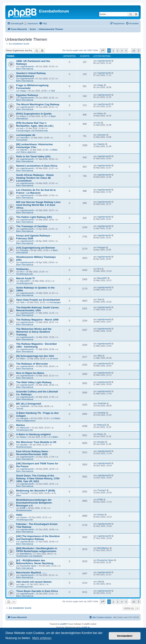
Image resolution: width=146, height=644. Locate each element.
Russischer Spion (28, 566)
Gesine (23, 517)
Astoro (23, 116)
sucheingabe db (26, 135)
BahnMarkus (26, 554)
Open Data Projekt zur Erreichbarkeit (38, 300)
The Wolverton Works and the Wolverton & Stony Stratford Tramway (34, 332)
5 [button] (126, 51)
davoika (24, 445)
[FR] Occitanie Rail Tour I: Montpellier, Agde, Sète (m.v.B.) (35, 124)
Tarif (53, 91)
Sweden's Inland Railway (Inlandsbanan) (31, 75)
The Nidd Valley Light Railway (34, 382)
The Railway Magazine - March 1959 (37, 320)
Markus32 (25, 428)
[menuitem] (31, 23)
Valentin (24, 150)
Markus (21, 425)
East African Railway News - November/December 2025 (33, 453)
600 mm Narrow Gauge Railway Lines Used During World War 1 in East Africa (38, 205)
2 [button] (113, 51)
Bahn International (25, 69)
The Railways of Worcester (32, 364)
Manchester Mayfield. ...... (31, 573)
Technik (20, 409)
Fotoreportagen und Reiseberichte (32, 131)
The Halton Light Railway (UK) (34, 217)
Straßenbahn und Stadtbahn (29, 556)
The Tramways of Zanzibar (32, 226)
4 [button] (122, 51)
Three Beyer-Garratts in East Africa (37, 591)
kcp (22, 128)
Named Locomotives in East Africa (37, 166)
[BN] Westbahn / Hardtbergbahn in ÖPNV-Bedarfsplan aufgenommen (37, 550)
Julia (22, 584)
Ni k (22, 272)
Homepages (55, 302)
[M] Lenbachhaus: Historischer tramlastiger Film (35, 146)
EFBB (23, 508)
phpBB (63, 624)
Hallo (19, 515)
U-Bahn (54, 437)
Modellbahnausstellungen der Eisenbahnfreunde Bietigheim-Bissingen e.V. (34, 503)
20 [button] (134, 51)
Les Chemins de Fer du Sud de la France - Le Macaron (36, 191)
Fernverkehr (22, 140)
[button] (103, 51)
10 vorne (54, 359)
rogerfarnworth (27, 66)
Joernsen (24, 138)
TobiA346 (25, 406)
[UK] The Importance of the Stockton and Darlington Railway (38, 538)
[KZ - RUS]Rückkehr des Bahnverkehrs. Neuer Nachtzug (35, 562)
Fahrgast (24, 250)
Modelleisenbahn (24, 447)
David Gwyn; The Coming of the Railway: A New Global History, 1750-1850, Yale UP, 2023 (38, 478)
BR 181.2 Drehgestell (29, 404)
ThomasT (25, 493)
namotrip (24, 418)
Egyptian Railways (27, 95)
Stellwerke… (24, 269)
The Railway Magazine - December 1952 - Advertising (37, 345)
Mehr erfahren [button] (42, 638)
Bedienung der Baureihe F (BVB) (36, 491)
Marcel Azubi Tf (25, 278)
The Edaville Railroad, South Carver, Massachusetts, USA (38, 309)
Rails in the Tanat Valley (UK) (33, 156)
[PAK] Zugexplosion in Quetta (34, 114)
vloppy (23, 91)
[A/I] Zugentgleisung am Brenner (36, 248)
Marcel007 (25, 281)
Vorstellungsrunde (25, 274)
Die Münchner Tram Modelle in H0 (36, 442)
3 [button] (118, 51)
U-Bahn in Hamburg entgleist (33, 434)
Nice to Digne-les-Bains (30, 373)
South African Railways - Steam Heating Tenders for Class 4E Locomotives (35, 178)
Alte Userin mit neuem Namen (34, 582)
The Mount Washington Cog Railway (38, 104)
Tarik (22, 302)
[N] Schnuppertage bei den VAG (35, 356)
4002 (22, 359)
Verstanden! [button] (125, 636)
